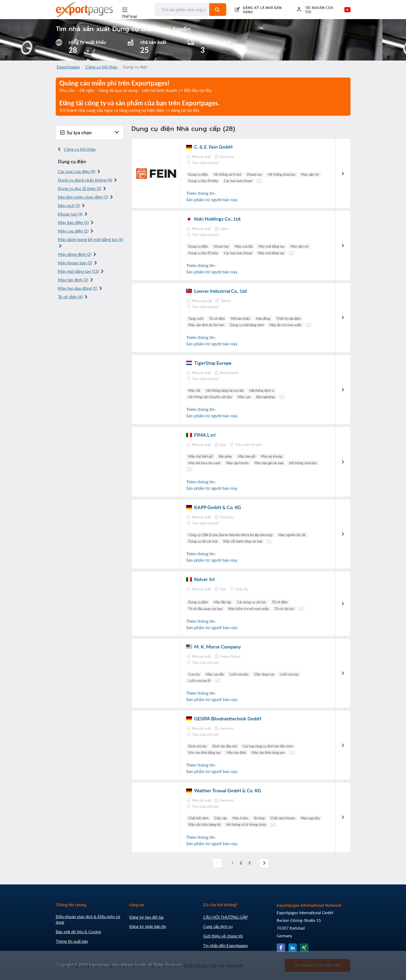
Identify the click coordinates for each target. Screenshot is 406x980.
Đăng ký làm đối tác (147, 917)
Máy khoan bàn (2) (75, 263)
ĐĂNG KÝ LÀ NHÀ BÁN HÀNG (262, 10)
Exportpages (68, 67)
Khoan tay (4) (70, 214)
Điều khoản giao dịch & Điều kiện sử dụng (88, 919)
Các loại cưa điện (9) (77, 171)
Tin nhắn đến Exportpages (226, 945)
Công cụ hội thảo (101, 67)
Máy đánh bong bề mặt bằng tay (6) (91, 239)
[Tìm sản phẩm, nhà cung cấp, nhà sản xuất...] (182, 10)
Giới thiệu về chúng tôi (223, 936)
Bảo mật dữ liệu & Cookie (78, 932)
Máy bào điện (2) (73, 222)
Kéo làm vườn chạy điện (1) (83, 197)
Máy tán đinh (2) (73, 280)
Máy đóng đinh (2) (75, 254)
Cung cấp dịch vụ (218, 926)
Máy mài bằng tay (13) (78, 271)
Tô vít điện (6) (70, 297)
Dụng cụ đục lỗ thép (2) (80, 188)
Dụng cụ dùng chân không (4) (85, 180)
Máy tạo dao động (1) (78, 288)
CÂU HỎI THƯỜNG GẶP (225, 917)
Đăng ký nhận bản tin (148, 926)
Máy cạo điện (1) (73, 231)
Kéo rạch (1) (69, 205)
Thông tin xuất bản (72, 941)
